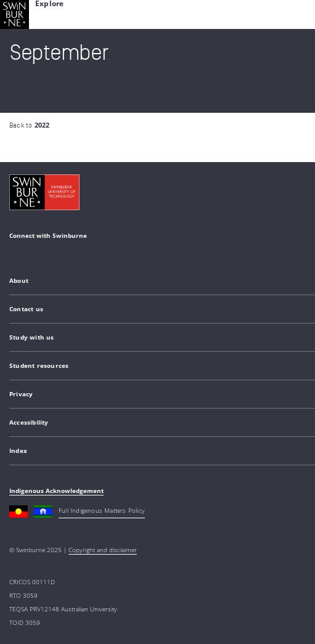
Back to (29, 125)
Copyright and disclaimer (103, 550)
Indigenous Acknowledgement (56, 491)
